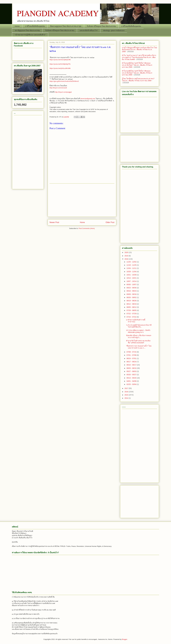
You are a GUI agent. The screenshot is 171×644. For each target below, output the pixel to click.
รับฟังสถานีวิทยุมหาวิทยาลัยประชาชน (101, 26)
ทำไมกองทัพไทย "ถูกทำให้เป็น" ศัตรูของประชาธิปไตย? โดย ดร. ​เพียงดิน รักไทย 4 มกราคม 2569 (137, 65)
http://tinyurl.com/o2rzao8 (58, 88)
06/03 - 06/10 (132, 368)
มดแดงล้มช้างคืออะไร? (89, 30)
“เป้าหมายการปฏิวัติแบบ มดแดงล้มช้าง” (30, 35)
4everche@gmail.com (88, 99)
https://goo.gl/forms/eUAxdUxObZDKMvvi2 (64, 81)
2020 (127, 252)
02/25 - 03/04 (132, 384)
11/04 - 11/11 (132, 268)
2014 (127, 398)
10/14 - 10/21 (132, 278)
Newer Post (54, 222)
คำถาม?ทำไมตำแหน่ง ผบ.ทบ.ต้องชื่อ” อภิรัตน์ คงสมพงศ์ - (138, 342)
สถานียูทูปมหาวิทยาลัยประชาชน (27, 30)
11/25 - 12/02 (132, 262)
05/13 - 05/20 (132, 378)
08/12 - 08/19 (132, 304)
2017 (127, 388)
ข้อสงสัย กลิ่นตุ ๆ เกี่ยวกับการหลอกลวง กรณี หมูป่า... (139, 336)
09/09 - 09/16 (132, 294)
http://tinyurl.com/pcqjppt (63, 92)
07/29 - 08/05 (132, 310)
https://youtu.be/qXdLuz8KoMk (60, 68)
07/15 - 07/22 (132, 317)
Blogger (125, 639)
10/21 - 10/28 (132, 275)
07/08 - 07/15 (132, 352)
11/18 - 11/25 (132, 265)
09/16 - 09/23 (132, 291)
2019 (127, 256)
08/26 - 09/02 (132, 297)
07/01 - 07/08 (132, 355)
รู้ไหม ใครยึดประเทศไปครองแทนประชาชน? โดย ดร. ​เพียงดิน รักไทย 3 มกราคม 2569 (138, 80)
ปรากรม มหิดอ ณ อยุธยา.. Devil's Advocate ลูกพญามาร (138, 331)
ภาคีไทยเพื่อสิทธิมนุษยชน (35, 26)
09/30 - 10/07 (132, 284)
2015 (127, 395)
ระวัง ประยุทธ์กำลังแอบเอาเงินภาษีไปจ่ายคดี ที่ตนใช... (139, 326)
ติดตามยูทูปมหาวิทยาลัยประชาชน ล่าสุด (66, 26)
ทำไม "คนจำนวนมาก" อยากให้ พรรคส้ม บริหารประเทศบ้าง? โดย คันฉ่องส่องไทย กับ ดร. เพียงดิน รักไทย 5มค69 (139, 57)
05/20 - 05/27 (132, 375)
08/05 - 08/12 (132, 307)
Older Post (110, 222)
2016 (127, 392)
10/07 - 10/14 (132, 281)
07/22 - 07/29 (132, 314)
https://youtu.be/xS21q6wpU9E (60, 60)
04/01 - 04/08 (132, 381)
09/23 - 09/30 (132, 288)
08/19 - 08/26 (132, 301)
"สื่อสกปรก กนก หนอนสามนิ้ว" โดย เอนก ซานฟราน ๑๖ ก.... (139, 347)
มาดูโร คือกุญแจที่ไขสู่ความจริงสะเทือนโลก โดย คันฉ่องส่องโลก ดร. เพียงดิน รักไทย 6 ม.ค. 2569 (139, 50)
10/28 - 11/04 (132, 272)
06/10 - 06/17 (132, 365)
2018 (127, 259)
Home (17, 26)
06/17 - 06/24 (132, 362)
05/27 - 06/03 (132, 371)
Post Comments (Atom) (87, 228)
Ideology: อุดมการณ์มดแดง (114, 30)
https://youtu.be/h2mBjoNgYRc (60, 64)
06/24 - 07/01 (132, 358)
